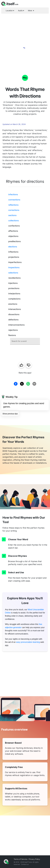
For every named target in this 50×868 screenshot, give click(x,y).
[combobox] (25, 341)
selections (13, 273)
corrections (14, 210)
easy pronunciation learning (28, 642)
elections (13, 247)
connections (14, 200)
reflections (13, 205)
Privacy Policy (34, 859)
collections (14, 221)
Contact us (25, 864)
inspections (14, 267)
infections (13, 194)
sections (12, 215)
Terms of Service (21, 859)
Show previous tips (10, 414)
